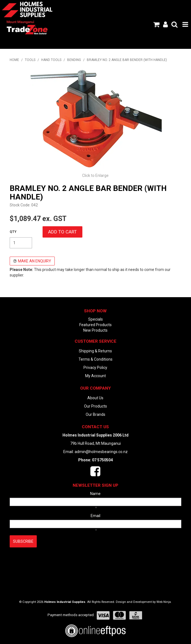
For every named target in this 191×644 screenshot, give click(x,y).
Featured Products (95, 325)
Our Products (95, 406)
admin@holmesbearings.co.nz (101, 452)
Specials (95, 319)
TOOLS (30, 60)
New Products (95, 330)
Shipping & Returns (95, 351)
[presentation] (52, 561)
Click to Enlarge (95, 175)
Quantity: (13, 232)
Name (95, 494)
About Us (95, 398)
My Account (95, 376)
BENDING (74, 60)
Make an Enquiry (35, 261)
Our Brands (95, 414)
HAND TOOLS (51, 60)
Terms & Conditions (95, 359)
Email (95, 516)
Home (14, 60)
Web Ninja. (164, 602)
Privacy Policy (95, 368)
